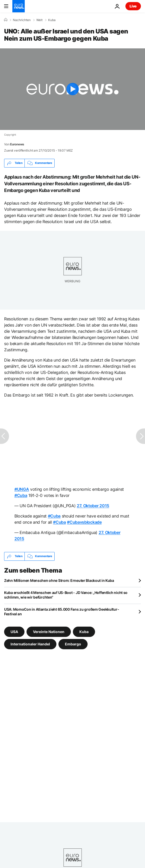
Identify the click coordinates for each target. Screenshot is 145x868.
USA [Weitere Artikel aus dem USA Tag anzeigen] (14, 631)
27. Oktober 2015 (93, 506)
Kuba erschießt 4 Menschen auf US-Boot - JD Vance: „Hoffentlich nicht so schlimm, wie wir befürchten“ (66, 595)
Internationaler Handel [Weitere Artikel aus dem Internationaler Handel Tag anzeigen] (30, 644)
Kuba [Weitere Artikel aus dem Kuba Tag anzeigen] (84, 631)
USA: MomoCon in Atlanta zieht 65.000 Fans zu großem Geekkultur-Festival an (62, 612)
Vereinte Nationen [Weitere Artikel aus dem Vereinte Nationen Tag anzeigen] (49, 631)
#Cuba (21, 495)
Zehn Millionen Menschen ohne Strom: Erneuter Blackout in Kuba (59, 580)
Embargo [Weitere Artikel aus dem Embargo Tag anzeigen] (73, 644)
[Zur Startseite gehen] (19, 6)
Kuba (52, 20)
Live (133, 6)
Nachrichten (22, 20)
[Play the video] (72, 89)
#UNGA (22, 489)
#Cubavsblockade (84, 522)
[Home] (6, 20)
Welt (39, 20)
